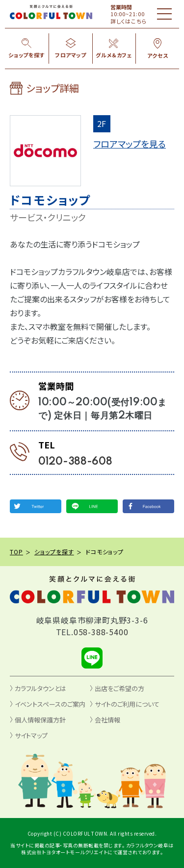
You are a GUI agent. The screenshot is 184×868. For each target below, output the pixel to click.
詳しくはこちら (129, 21)
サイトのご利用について (127, 704)
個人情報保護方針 (40, 720)
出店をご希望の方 (119, 688)
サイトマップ (31, 735)
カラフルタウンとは (40, 688)
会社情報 (107, 720)
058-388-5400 (101, 632)
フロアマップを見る (130, 144)
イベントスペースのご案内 (50, 704)
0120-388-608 (75, 462)
